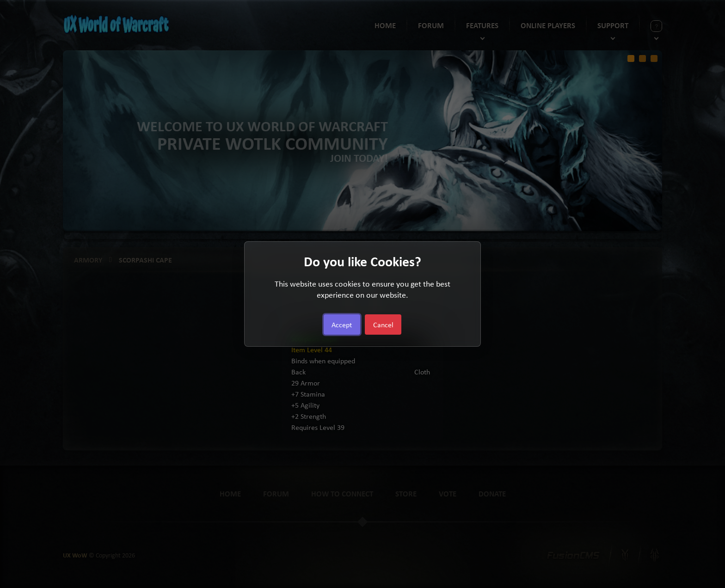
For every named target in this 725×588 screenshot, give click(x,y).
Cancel (383, 325)
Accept (342, 325)
